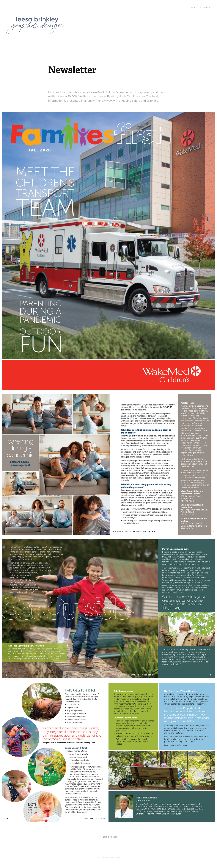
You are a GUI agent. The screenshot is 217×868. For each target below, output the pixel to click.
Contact (205, 8)
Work (194, 8)
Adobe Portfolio (114, 858)
